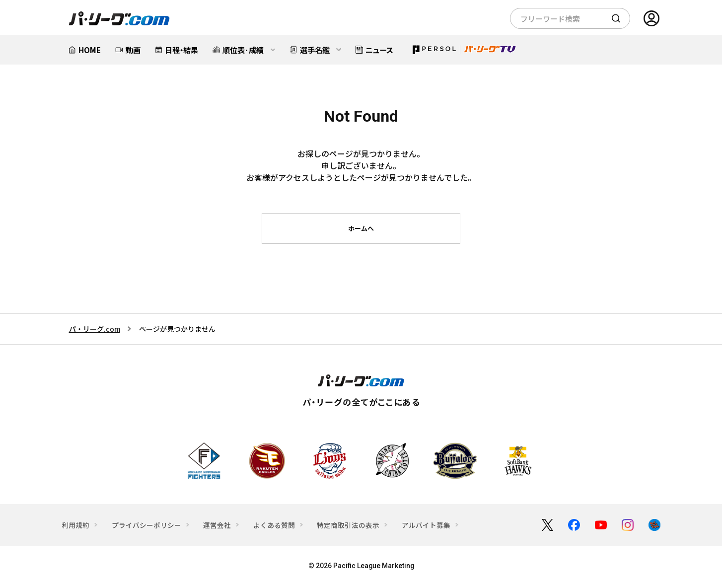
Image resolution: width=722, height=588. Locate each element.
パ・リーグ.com (95, 329)
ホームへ (361, 228)
